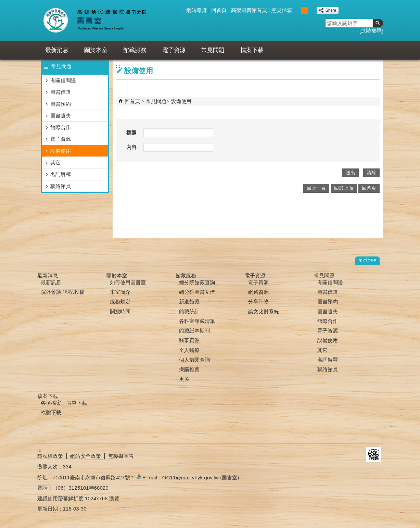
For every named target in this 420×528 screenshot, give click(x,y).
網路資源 (258, 292)
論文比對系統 (264, 311)
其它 (55, 162)
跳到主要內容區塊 (4, 4)
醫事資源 (189, 340)
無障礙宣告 (121, 456)
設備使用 (61, 151)
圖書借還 (61, 92)
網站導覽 (196, 10)
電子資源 (174, 50)
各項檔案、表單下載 (64, 403)
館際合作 (61, 127)
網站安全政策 (86, 456)
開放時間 (120, 311)
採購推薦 (189, 369)
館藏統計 (189, 311)
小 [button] (297, 10)
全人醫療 (189, 350)
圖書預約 (61, 104)
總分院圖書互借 (197, 292)
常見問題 (213, 50)
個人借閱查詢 (194, 360)
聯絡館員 (61, 186)
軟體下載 (51, 412)
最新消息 (57, 50)
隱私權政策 (50, 456)
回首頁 (219, 10)
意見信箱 (282, 10)
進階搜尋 (371, 31)
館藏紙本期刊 (194, 331)
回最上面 (344, 188)
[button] (378, 23)
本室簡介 (120, 292)
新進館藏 (189, 301)
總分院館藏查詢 (197, 282)
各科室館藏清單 (197, 321)
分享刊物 (258, 301)
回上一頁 (316, 188)
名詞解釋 (61, 174)
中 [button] (304, 10)
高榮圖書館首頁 (249, 10)
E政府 (355, 455)
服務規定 (120, 301)
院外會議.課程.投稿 (63, 292)
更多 (184, 379)
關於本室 (96, 50)
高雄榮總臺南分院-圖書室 (100, 21)
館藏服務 (135, 50)
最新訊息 (51, 282)
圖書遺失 (61, 116)
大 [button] (312, 10)
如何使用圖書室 (128, 282)
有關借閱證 (63, 80)
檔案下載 (252, 50)
